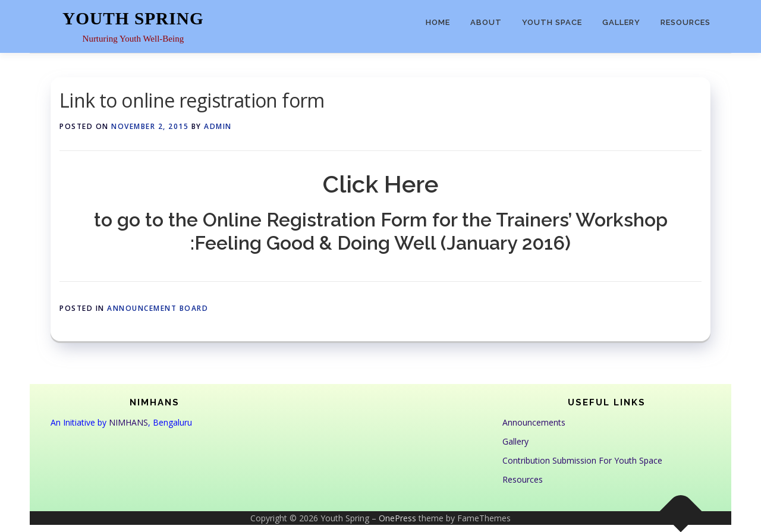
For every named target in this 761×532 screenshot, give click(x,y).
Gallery (621, 22)
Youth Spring (133, 18)
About (486, 22)
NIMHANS (128, 422)
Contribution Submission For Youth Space (582, 460)
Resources (685, 22)
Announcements (534, 422)
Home (438, 22)
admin (218, 126)
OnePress (397, 518)
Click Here (380, 184)
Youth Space (552, 22)
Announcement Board (158, 308)
